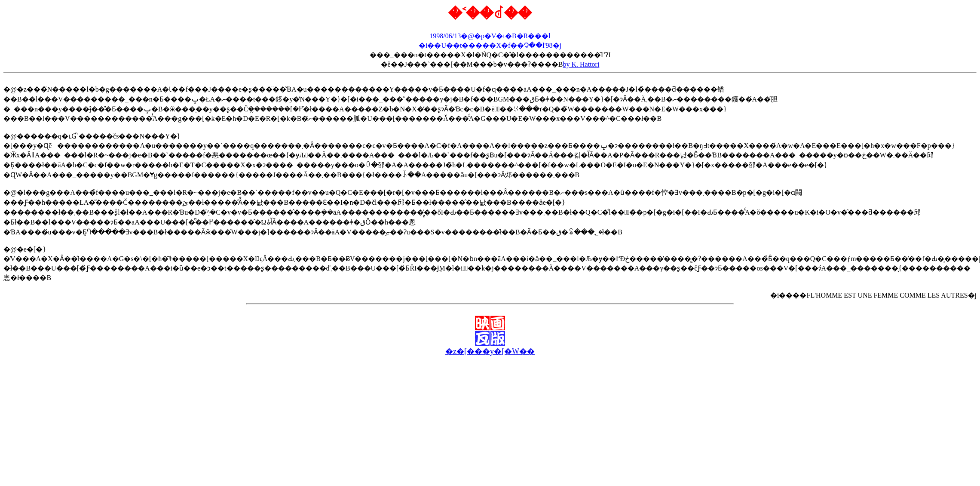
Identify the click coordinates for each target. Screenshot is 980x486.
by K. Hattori (581, 64)
